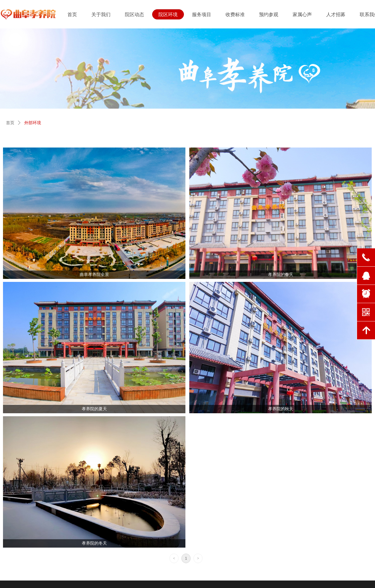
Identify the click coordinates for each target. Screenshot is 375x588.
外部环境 (33, 123)
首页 (10, 123)
